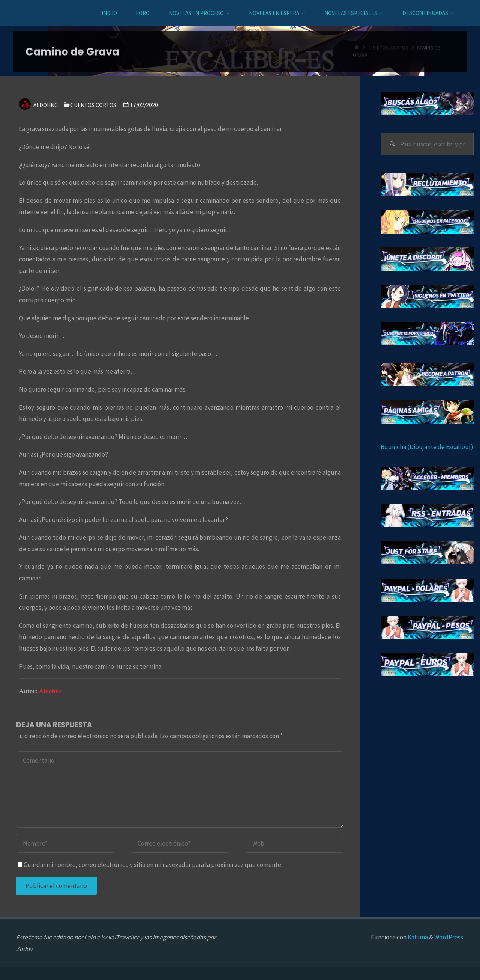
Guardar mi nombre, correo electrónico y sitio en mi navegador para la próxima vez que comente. (150, 865)
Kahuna (417, 937)
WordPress (449, 937)
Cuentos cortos (93, 105)
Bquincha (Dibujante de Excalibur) (427, 447)
